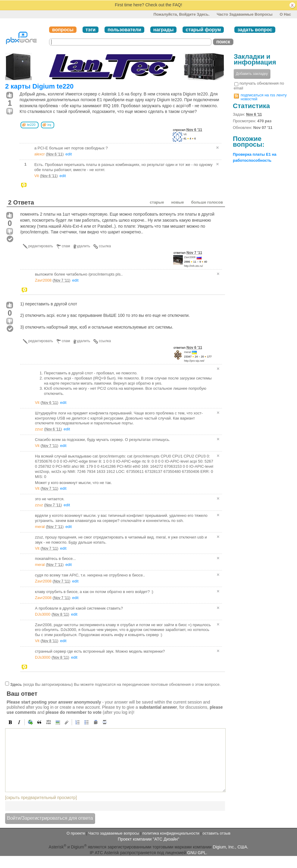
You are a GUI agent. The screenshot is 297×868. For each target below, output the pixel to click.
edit (69, 154)
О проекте (76, 833)
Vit (185, 134)
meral (188, 352)
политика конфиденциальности (171, 833)
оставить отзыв (217, 833)
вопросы (63, 30)
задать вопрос (255, 30)
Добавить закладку (252, 74)
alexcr (40, 154)
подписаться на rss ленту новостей (264, 97)
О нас (285, 14)
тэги (91, 30)
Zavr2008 (190, 257)
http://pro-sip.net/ (194, 361)
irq (49, 125)
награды (164, 30)
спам (66, 246)
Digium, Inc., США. (231, 847)
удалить (84, 246)
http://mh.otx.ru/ (194, 266)
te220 (31, 125)
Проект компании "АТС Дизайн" (148, 839)
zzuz (39, 429)
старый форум (203, 30)
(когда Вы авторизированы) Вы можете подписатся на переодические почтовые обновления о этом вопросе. (115, 684)
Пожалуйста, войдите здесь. (181, 14)
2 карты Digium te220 (39, 86)
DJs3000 (43, 614)
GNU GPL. (197, 853)
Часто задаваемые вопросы (244, 14)
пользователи (124, 30)
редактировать (41, 246)
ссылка (105, 246)
